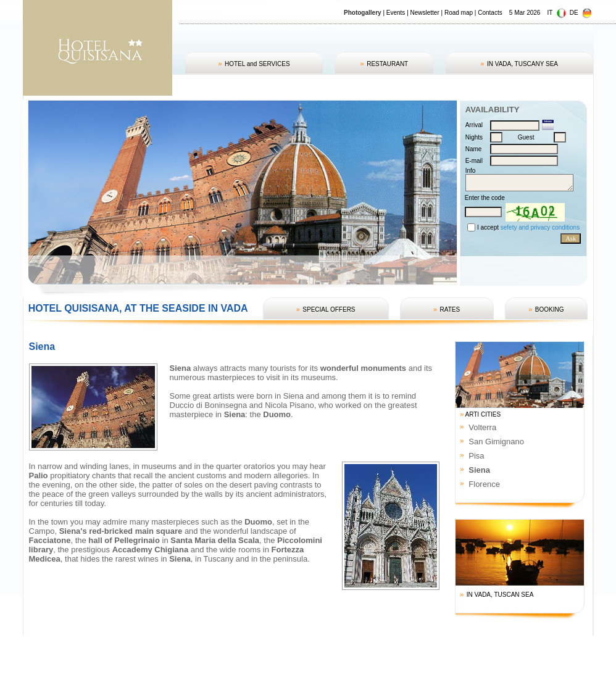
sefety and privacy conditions (540, 227)
